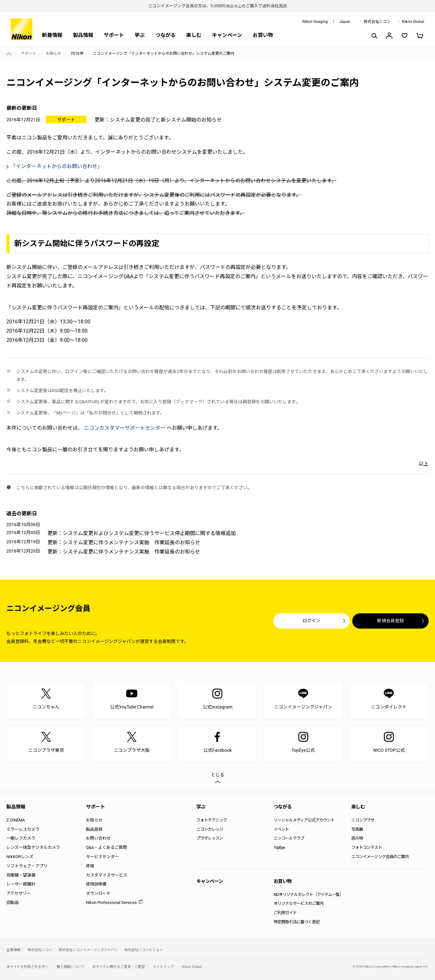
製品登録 (94, 829)
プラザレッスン (210, 838)
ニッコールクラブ (289, 838)
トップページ (9, 54)
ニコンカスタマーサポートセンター (125, 428)
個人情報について (70, 967)
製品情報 (83, 35)
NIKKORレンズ (20, 857)
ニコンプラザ (363, 820)
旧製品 (13, 902)
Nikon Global (413, 22)
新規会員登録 (390, 621)
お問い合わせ (98, 838)
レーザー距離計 (21, 884)
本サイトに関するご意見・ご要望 (119, 967)
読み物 (357, 838)
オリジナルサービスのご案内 (298, 903)
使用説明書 (96, 884)
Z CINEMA (16, 820)
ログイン (312, 621)
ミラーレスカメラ (23, 829)
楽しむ (194, 35)
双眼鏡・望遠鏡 (21, 875)
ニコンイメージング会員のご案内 (380, 857)
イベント (281, 829)
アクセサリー (19, 893)
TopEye (279, 847)
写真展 (357, 829)
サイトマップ (163, 967)
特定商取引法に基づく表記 (297, 922)
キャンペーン (227, 35)
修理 (90, 866)
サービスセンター (102, 857)
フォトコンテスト (367, 847)
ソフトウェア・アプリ (27, 866)
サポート (114, 35)
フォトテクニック (212, 820)
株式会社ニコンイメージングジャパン (88, 950)
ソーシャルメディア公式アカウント (304, 820)
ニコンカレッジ (210, 829)
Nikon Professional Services (111, 902)
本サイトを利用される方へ (27, 967)
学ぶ (140, 35)
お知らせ (53, 53)
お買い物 (263, 35)
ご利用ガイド (285, 913)
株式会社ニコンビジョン (144, 950)
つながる (165, 35)
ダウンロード (98, 893)
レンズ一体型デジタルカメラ (33, 847)
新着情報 (52, 35)
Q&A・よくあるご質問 (106, 847)
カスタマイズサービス (107, 875)
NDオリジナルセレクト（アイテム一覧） (309, 895)
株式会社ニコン (377, 22)
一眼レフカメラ (21, 838)
